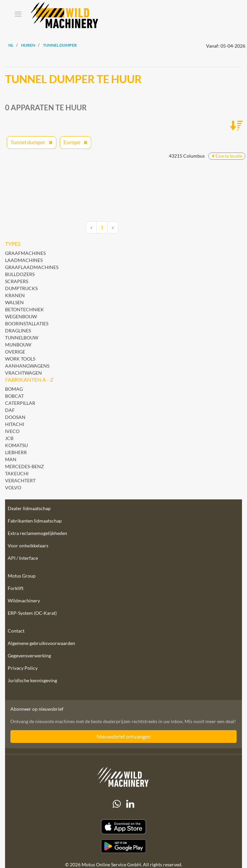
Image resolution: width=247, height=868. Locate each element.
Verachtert (20, 480)
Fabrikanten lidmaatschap (35, 521)
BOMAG (14, 389)
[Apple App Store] (123, 827)
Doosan (15, 417)
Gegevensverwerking (29, 656)
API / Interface (23, 558)
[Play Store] (123, 846)
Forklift (16, 588)
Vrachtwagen (23, 373)
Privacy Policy (23, 668)
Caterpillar (20, 403)
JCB (9, 438)
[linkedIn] (130, 804)
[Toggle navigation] (18, 15)
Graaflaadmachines (32, 267)
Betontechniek (24, 309)
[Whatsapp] (117, 804)
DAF (10, 410)
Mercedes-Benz (24, 466)
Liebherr (16, 452)
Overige (15, 352)
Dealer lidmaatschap (29, 508)
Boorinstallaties (27, 323)
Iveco (12, 431)
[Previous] (91, 227)
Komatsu (16, 445)
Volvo (13, 487)
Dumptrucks (21, 288)
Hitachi (15, 424)
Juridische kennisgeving (32, 680)
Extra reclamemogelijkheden (37, 533)
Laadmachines (24, 260)
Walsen (14, 302)
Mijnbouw (18, 345)
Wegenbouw (21, 316)
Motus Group (22, 576)
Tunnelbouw (22, 338)
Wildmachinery (24, 601)
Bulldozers (20, 274)
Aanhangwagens (27, 366)
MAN (11, 459)
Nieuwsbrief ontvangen (124, 736)
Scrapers (17, 281)
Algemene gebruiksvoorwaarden (41, 643)
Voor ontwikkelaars (28, 546)
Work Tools (20, 359)
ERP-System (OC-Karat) (32, 613)
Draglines (18, 331)
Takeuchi (17, 473)
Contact (16, 631)
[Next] (113, 227)
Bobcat (14, 396)
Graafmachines (25, 253)
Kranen (15, 295)
